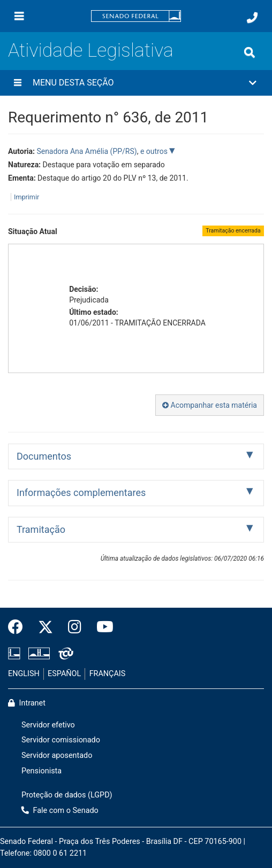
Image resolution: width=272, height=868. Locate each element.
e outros (155, 151)
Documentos (44, 456)
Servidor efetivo (48, 725)
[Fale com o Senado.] (252, 18)
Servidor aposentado (57, 755)
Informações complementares (81, 493)
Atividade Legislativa (91, 50)
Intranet (27, 703)
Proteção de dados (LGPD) (67, 795)
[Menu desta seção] (18, 83)
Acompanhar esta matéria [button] (210, 405)
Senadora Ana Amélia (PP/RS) (86, 151)
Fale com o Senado (60, 811)
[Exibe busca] (250, 52)
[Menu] (19, 16)
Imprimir (27, 197)
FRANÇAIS (108, 674)
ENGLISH (24, 674)
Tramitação (41, 529)
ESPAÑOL (64, 674)
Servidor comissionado (61, 740)
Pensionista (41, 771)
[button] (136, 83)
